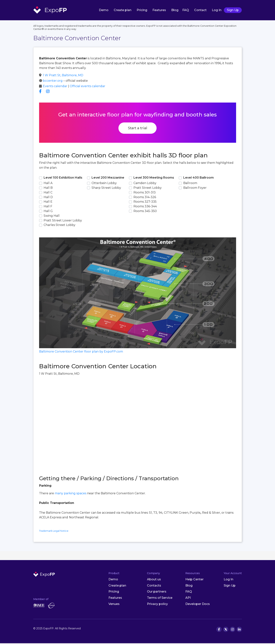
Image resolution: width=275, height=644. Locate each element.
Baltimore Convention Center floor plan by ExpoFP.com (81, 352)
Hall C (48, 193)
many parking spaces (70, 494)
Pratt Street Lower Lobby (63, 221)
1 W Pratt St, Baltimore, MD (63, 76)
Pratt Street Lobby (148, 188)
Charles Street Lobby (59, 226)
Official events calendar (87, 87)
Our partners (157, 592)
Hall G (48, 212)
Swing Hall (52, 216)
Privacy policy (157, 605)
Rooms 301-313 (145, 193)
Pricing (142, 10)
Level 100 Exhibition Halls (63, 178)
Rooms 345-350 (145, 212)
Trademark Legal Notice (54, 532)
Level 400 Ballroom (198, 178)
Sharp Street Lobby (106, 188)
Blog (175, 10)
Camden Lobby (145, 184)
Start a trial (137, 129)
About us (154, 580)
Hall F (48, 207)
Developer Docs (198, 605)
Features (159, 10)
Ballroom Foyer (195, 188)
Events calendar (55, 87)
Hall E (48, 202)
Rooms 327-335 (145, 202)
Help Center (194, 580)
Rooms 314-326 (145, 198)
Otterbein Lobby (104, 184)
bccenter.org (53, 81)
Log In (217, 10)
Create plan (123, 10)
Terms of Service (160, 598)
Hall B (48, 188)
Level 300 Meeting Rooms (154, 178)
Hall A (48, 184)
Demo (104, 10)
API (188, 598)
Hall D (48, 198)
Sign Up (233, 10)
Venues (114, 605)
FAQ (186, 10)
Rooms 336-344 (145, 207)
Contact (200, 10)
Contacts (154, 586)
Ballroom (190, 184)
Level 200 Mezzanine (108, 178)
